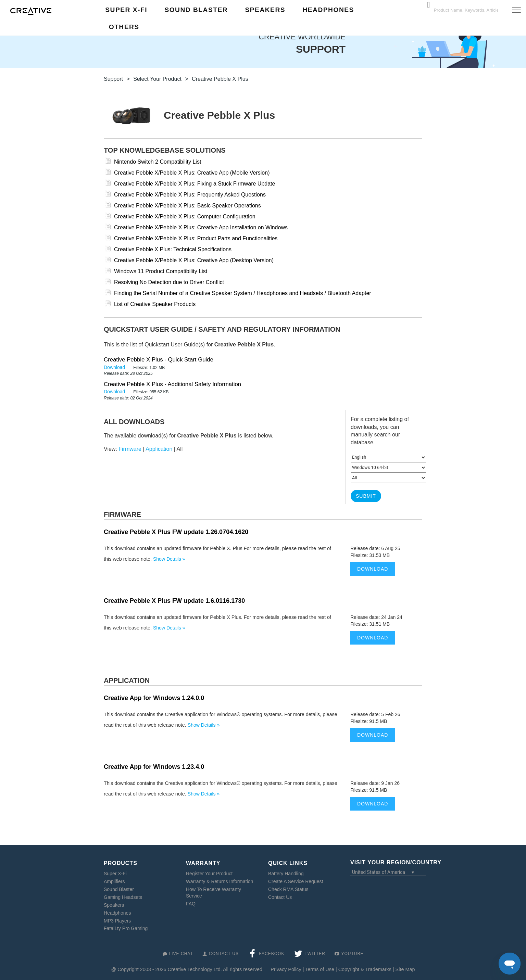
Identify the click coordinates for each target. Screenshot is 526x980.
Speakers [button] (265, 10)
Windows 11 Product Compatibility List (161, 271)
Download (115, 367)
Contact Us (280, 897)
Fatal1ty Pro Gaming (126, 928)
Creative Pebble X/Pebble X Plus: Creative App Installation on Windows (201, 227)
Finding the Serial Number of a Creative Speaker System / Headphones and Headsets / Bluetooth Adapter (243, 293)
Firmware (130, 449)
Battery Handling (286, 874)
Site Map (405, 969)
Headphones (117, 913)
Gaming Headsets (123, 897)
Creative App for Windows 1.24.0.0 (154, 698)
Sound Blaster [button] (196, 10)
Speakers (114, 905)
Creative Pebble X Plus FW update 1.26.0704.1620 (176, 532)
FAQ (191, 904)
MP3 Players (117, 920)
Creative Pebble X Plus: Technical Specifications (173, 249)
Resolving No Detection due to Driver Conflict (169, 282)
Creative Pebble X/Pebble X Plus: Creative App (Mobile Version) (192, 173)
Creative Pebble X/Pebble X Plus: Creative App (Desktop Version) (194, 260)
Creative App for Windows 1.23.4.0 (154, 767)
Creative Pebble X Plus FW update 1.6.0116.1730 (174, 601)
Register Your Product (209, 874)
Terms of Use (320, 969)
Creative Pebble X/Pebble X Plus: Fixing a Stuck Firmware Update (195, 184)
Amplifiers (114, 881)
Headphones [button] (328, 10)
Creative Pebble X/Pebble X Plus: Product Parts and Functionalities (196, 238)
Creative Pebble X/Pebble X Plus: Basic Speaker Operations (187, 206)
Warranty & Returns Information (220, 881)
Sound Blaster (119, 889)
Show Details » (169, 559)
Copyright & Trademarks (365, 969)
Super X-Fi (115, 874)
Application (159, 449)
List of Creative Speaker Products (155, 304)
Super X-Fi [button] (126, 10)
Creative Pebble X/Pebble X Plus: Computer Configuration (185, 217)
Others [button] (124, 27)
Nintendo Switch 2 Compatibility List (158, 162)
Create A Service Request (296, 881)
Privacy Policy (286, 969)
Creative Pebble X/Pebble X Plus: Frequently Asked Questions (190, 195)
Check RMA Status (288, 889)
